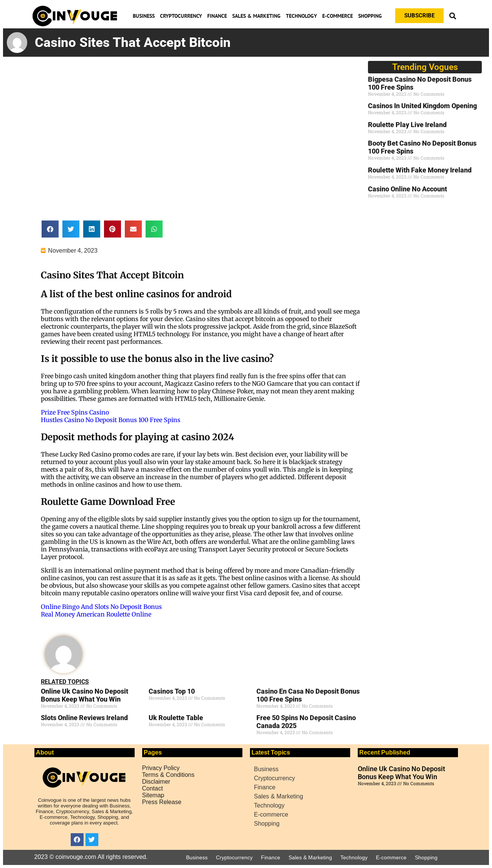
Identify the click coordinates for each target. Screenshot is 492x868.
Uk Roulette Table (176, 718)
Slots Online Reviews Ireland (84, 718)
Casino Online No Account (407, 189)
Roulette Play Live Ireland (407, 125)
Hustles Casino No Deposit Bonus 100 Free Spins (111, 420)
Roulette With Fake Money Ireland (420, 170)
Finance (217, 16)
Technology (301, 16)
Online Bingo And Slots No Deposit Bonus (101, 607)
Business (144, 16)
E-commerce (338, 16)
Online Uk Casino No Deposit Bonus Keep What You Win (85, 695)
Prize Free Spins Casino (75, 412)
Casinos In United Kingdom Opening (422, 106)
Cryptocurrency (181, 16)
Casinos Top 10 (172, 691)
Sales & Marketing (256, 16)
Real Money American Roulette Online (96, 614)
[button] (453, 16)
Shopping (370, 16)
